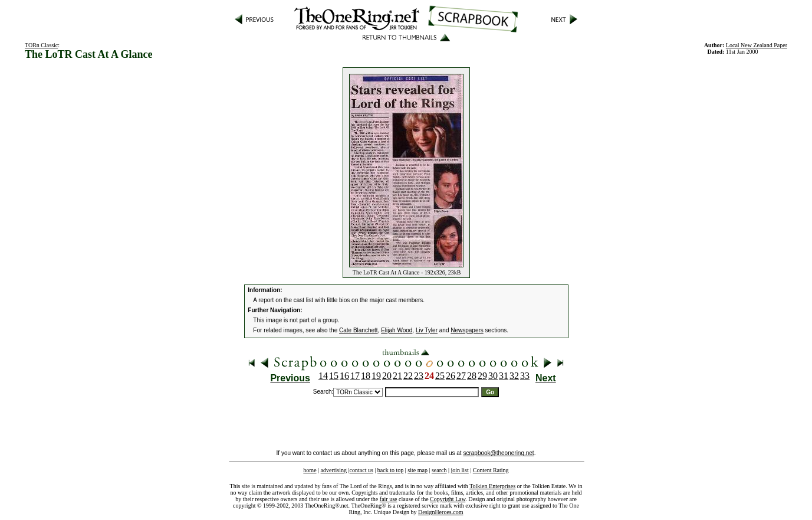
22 (408, 376)
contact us (361, 470)
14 (323, 376)
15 (334, 376)
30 (493, 376)
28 (472, 376)
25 (440, 376)
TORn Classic (41, 45)
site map (417, 470)
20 (387, 376)
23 (419, 376)
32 (514, 376)
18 (366, 376)
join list (459, 470)
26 (451, 376)
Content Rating (491, 470)
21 (397, 376)
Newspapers (467, 330)
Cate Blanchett (359, 330)
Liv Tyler (427, 330)
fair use (389, 499)
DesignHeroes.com (440, 512)
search (439, 470)
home (310, 470)
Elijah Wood (397, 330)
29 (482, 376)
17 (355, 376)
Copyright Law (448, 499)
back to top (390, 470)
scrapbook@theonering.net (498, 453)
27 (461, 376)
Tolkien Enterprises (492, 486)
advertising (334, 470)
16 (344, 376)
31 (504, 376)
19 (376, 376)
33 (525, 376)
